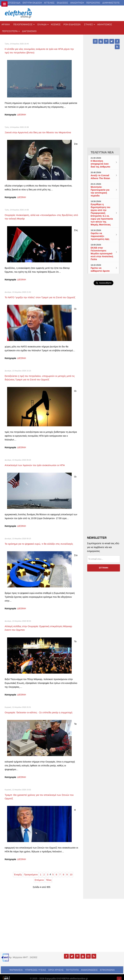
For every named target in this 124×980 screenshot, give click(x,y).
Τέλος (49, 877)
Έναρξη (18, 872)
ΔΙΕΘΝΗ (22, 113)
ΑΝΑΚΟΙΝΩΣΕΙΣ (89, 967)
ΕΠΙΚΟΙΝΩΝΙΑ (107, 967)
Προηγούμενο (31, 872)
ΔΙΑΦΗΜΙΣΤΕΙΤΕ (111, 3)
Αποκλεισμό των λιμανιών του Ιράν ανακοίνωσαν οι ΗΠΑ (37, 463)
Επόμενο (39, 877)
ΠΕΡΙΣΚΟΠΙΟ (93, 3)
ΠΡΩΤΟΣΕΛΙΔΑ (12, 3)
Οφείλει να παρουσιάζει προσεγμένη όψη (100, 236)
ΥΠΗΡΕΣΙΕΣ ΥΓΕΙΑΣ (35, 967)
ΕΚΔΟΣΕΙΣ (62, 3)
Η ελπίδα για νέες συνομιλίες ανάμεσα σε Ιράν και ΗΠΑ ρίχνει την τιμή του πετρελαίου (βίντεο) (40, 50)
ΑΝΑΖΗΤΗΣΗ (77, 3)
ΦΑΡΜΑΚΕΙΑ (16, 967)
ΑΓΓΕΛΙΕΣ (49, 3)
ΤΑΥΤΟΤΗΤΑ (72, 967)
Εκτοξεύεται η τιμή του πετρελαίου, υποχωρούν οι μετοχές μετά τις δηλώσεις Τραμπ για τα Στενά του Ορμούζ (41, 377)
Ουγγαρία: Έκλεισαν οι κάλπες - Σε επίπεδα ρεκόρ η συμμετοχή (41, 711)
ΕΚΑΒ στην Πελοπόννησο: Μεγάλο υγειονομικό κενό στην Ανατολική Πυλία (102, 254)
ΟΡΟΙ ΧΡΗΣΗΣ (56, 967)
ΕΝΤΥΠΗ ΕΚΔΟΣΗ (32, 3)
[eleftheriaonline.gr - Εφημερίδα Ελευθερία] (19, 13)
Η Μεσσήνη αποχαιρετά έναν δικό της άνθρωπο (101, 164)
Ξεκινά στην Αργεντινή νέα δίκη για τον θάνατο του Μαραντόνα (41, 131)
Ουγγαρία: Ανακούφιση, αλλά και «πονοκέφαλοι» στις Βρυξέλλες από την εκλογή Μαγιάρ (35, 215)
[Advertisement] (104, 358)
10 (71, 872)
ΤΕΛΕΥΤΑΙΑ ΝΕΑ (102, 152)
